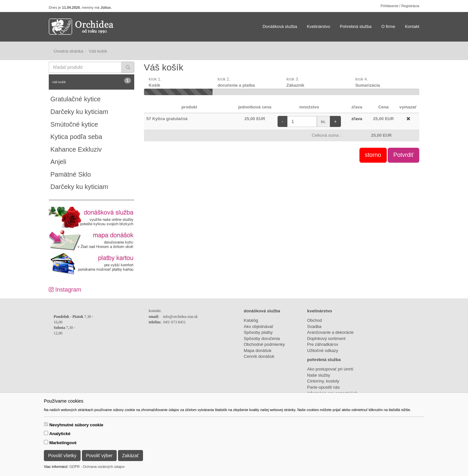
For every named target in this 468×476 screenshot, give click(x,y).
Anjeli (58, 162)
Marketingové (63, 443)
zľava (357, 119)
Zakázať (130, 456)
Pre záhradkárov (323, 344)
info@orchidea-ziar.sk (181, 317)
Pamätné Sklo (71, 174)
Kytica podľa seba (76, 137)
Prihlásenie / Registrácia (400, 6)
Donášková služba (280, 26)
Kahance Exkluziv (76, 149)
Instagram (65, 290)
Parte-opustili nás (323, 387)
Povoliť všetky (62, 456)
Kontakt (412, 26)
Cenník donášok (259, 356)
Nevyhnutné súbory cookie (76, 425)
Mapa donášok (258, 351)
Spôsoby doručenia (262, 338)
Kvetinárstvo (318, 26)
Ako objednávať (259, 326)
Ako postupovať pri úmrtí (330, 369)
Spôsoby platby (258, 332)
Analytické (60, 434)
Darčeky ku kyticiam (79, 112)
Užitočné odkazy (323, 351)
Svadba (314, 326)
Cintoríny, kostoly (323, 381)
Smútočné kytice (74, 124)
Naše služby (319, 375)
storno (373, 155)
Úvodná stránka (68, 51)
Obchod (315, 320)
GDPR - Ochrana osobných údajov (97, 467)
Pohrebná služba (356, 26)
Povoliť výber (99, 456)
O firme (388, 26)
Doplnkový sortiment (326, 338)
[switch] (46, 424)
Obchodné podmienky (264, 344)
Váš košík (91, 81)
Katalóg (251, 320)
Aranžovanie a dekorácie (330, 332)
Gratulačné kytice (76, 99)
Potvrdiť (403, 155)
